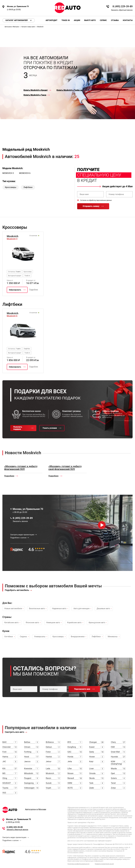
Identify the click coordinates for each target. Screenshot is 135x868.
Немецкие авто (53, 623)
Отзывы (115, 20)
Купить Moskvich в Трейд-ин (70, 90)
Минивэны (113, 637)
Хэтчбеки (9, 637)
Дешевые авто (103, 608)
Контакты (128, 20)
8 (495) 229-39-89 (123, 6)
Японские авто (32, 623)
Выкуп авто (90, 20)
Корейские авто (74, 623)
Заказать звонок (20, 521)
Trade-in (66, 20)
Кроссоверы (11, 187)
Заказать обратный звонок (122, 10)
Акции (77, 20)
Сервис (103, 20)
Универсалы (40, 637)
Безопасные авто (37, 608)
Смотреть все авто (14, 732)
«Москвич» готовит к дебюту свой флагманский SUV (65, 468)
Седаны (23, 637)
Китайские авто (11, 623)
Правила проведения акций (104, 864)
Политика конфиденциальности (78, 864)
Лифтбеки (28, 187)
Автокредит (52, 20)
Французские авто (97, 623)
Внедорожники (78, 637)
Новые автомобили (13, 608)
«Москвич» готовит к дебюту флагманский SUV (21, 468)
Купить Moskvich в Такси (35, 95)
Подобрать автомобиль (17, 590)
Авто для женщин (82, 608)
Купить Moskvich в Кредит (36, 90)
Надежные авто (59, 608)
